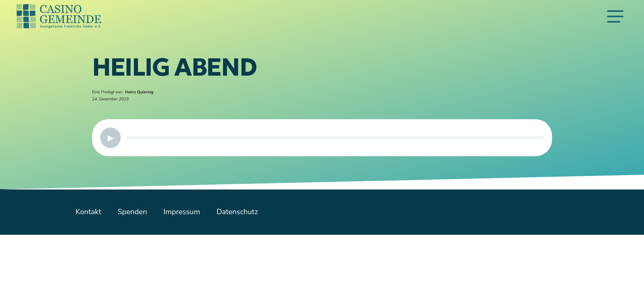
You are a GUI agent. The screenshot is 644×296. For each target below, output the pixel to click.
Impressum (182, 212)
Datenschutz (237, 212)
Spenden (132, 212)
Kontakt (88, 212)
